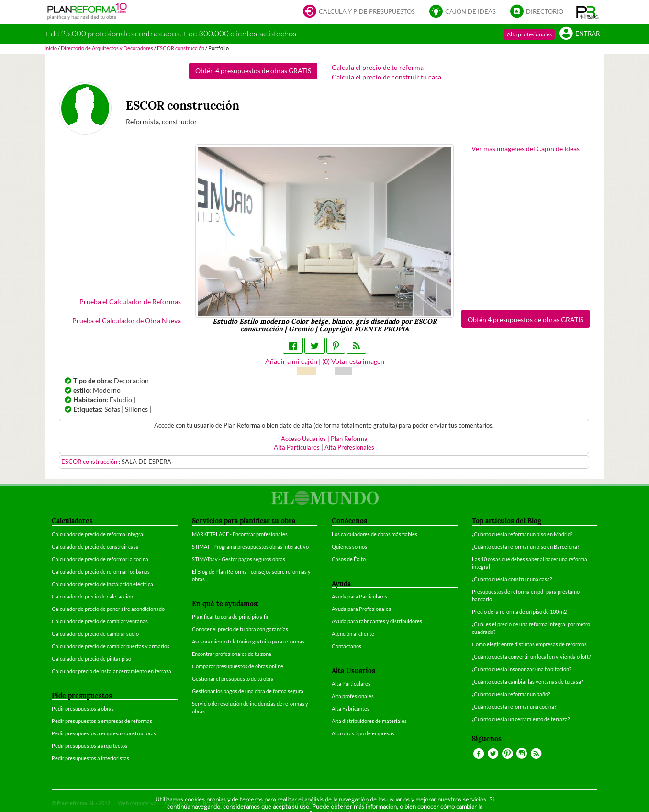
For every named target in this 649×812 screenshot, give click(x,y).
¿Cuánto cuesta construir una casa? (512, 579)
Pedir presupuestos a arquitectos (90, 746)
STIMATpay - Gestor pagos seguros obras (239, 559)
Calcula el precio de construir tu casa (386, 77)
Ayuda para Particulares (359, 596)
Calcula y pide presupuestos (359, 12)
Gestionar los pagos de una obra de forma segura (248, 691)
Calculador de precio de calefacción (92, 596)
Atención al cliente (353, 634)
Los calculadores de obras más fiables (375, 534)
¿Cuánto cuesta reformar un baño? (511, 694)
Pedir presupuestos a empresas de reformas (102, 721)
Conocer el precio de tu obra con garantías (240, 629)
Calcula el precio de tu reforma (378, 67)
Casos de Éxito (349, 559)
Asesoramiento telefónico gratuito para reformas (248, 641)
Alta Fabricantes (351, 708)
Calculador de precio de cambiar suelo (95, 634)
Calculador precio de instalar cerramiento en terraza (112, 671)
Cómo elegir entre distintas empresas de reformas (529, 644)
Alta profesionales (529, 34)
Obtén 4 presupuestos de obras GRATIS (253, 71)
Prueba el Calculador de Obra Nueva (127, 321)
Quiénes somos (349, 547)
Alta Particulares (297, 447)
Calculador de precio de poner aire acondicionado (108, 609)
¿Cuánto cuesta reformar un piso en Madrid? (522, 534)
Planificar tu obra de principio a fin (231, 616)
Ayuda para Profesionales (361, 609)
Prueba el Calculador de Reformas (130, 301)
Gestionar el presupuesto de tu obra (233, 679)
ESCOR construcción (90, 462)
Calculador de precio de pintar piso (91, 659)
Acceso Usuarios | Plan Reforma (324, 439)
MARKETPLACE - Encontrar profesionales (240, 534)
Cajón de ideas (463, 12)
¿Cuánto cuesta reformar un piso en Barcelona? (526, 547)
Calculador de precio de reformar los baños (101, 571)
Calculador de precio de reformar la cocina (100, 559)
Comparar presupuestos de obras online (238, 666)
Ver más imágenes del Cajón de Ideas (526, 149)
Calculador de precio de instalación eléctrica (102, 584)
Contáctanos (347, 646)
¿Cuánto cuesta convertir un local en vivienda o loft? (531, 657)
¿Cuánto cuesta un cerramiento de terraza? (521, 719)
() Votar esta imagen (353, 361)
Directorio (537, 12)
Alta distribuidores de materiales (369, 721)
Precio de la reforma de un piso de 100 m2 (519, 612)
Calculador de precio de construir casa (95, 547)
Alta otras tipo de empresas (363, 733)
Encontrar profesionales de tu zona (232, 654)
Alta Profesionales (349, 447)
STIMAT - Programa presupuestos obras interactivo (250, 547)
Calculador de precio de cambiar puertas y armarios (111, 646)
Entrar (580, 34)
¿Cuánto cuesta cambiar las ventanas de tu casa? (527, 682)
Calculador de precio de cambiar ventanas (100, 621)
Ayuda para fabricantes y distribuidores (377, 621)
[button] (587, 12)
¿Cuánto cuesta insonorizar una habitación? (521, 669)
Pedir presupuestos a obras (83, 708)
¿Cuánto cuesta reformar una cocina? (514, 706)
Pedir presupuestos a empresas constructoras (104, 733)
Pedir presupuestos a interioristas (90, 758)
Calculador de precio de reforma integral (98, 534)
